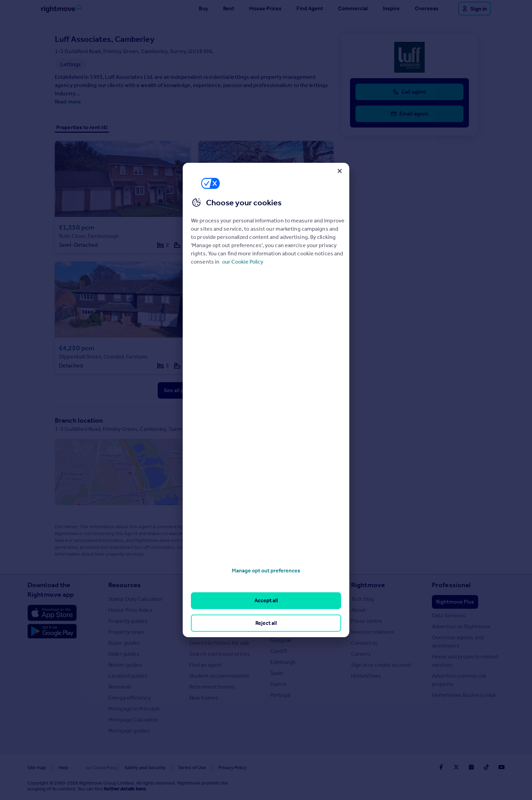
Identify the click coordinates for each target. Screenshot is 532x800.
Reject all (266, 623)
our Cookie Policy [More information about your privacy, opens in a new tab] (243, 262)
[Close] (340, 171)
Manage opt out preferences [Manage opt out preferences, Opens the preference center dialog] (266, 571)
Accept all (266, 600)
